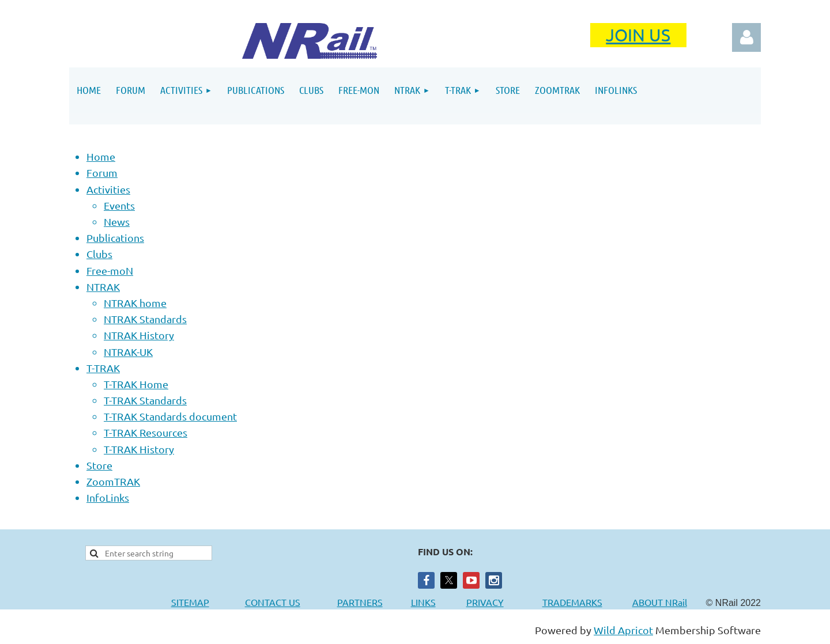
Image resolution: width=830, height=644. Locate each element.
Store (99, 465)
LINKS (423, 602)
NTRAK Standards (145, 319)
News (117, 221)
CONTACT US (273, 602)
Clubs (99, 254)
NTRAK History (139, 335)
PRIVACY (485, 602)
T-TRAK (103, 368)
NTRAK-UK (128, 352)
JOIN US (638, 35)
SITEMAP (190, 602)
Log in (746, 37)
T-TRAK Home (136, 384)
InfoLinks (108, 497)
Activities (108, 189)
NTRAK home (135, 303)
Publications (115, 238)
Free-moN (110, 270)
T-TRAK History (139, 449)
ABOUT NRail (660, 602)
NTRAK (103, 287)
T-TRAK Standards (145, 400)
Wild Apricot (623, 630)
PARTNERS (374, 602)
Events (119, 205)
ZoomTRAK (113, 481)
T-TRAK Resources (146, 432)
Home (101, 156)
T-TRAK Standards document (170, 416)
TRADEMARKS (578, 602)
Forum (102, 173)
